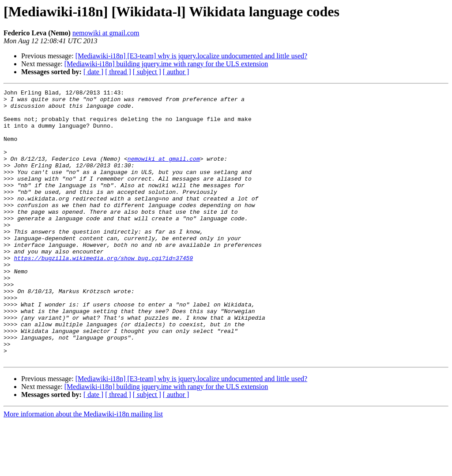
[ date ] (93, 72)
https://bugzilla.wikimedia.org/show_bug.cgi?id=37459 (103, 292)
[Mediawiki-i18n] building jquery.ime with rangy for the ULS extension (166, 64)
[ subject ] (147, 72)
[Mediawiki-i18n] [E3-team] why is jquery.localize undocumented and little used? (191, 56)
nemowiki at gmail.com (106, 33)
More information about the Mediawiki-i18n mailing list (83, 468)
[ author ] (176, 72)
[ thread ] (118, 72)
